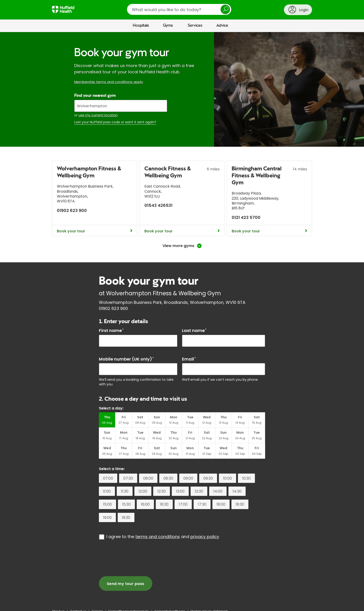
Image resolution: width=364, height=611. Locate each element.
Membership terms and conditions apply (109, 82)
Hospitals (141, 26)
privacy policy (205, 537)
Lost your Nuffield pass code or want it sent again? (115, 122)
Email (189, 359)
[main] (182, 318)
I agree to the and (163, 537)
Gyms (168, 26)
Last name (194, 330)
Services (195, 26)
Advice (222, 26)
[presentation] (134, 558)
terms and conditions (158, 537)
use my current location (98, 115)
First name (111, 330)
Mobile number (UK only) (126, 359)
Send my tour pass (126, 584)
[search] (179, 9)
